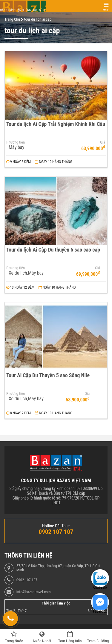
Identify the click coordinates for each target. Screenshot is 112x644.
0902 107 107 (27, 580)
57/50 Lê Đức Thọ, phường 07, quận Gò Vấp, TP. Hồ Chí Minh (58, 568)
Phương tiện (16, 142)
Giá (103, 142)
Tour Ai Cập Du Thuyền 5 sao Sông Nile (48, 375)
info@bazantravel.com (34, 592)
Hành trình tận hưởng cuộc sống (23, 10)
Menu (106, 10)
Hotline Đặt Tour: (56, 526)
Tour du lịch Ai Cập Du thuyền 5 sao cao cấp (53, 250)
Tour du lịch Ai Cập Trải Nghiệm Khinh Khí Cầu (56, 124)
